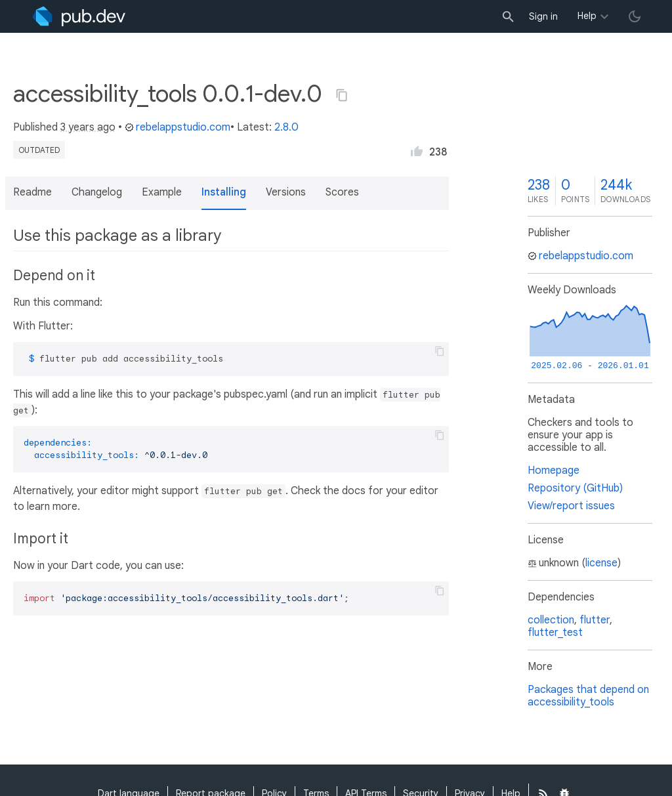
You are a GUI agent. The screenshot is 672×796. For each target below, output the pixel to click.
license (601, 563)
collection (551, 620)
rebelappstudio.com (178, 127)
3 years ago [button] (88, 127)
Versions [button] (286, 192)
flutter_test (555, 633)
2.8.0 (286, 127)
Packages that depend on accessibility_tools (588, 696)
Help (587, 16)
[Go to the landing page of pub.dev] (79, 16)
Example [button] (162, 192)
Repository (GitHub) (575, 488)
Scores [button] (342, 192)
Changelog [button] (97, 192)
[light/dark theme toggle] (635, 16)
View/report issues (571, 506)
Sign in (543, 16)
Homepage (554, 471)
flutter (595, 620)
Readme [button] (32, 192)
